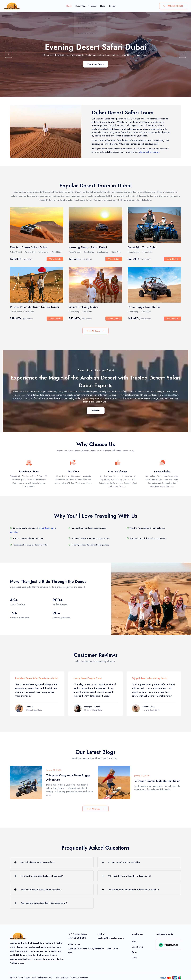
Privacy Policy (62, 978)
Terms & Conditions (79, 978)
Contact (135, 957)
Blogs (134, 952)
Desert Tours (137, 947)
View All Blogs (95, 809)
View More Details (95, 66)
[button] (9, 55)
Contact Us (96, 411)
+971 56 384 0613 (173, 6)
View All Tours (95, 331)
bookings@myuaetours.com (111, 938)
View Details (55, 262)
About (134, 942)
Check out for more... (149, 154)
